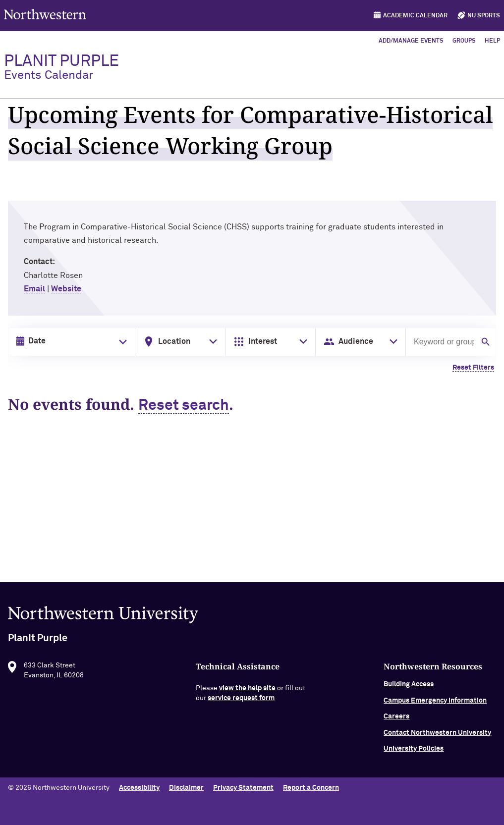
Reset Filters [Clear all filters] (473, 368)
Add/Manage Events (411, 41)
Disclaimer (186, 788)
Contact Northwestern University (437, 737)
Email (34, 289)
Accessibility (139, 788)
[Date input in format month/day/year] (70, 341)
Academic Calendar (415, 16)
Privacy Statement (243, 788)
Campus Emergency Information (435, 705)
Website (66, 289)
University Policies (414, 753)
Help (492, 41)
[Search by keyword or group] (443, 342)
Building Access (409, 689)
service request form (241, 703)
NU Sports (484, 16)
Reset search (184, 406)
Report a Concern (311, 788)
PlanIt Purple (61, 67)
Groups (464, 41)
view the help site (247, 693)
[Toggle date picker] (121, 342)
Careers (396, 721)
